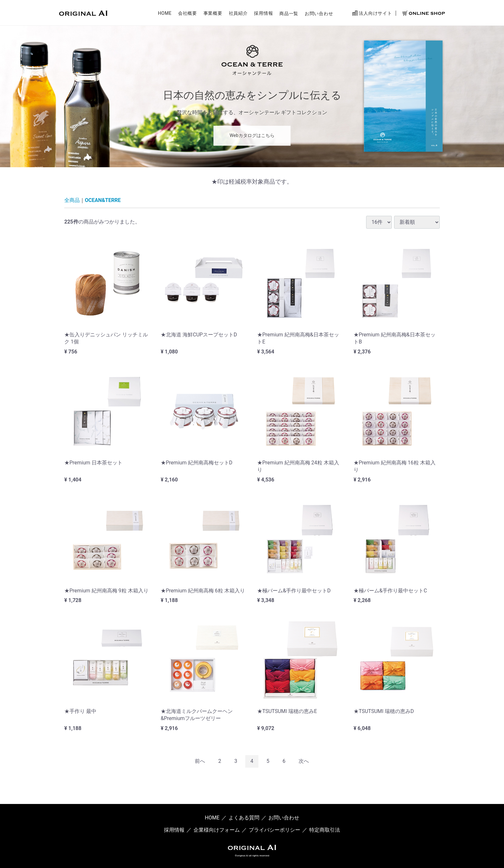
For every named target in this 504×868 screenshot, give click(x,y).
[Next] (304, 761)
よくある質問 (244, 818)
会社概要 (188, 14)
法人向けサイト (372, 14)
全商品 (72, 200)
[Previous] (200, 761)
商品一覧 (289, 14)
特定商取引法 (325, 830)
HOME (165, 14)
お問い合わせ (319, 14)
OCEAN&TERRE (103, 200)
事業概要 (213, 14)
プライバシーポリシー (274, 830)
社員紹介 (238, 14)
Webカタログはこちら (252, 135)
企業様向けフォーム (217, 830)
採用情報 (263, 14)
